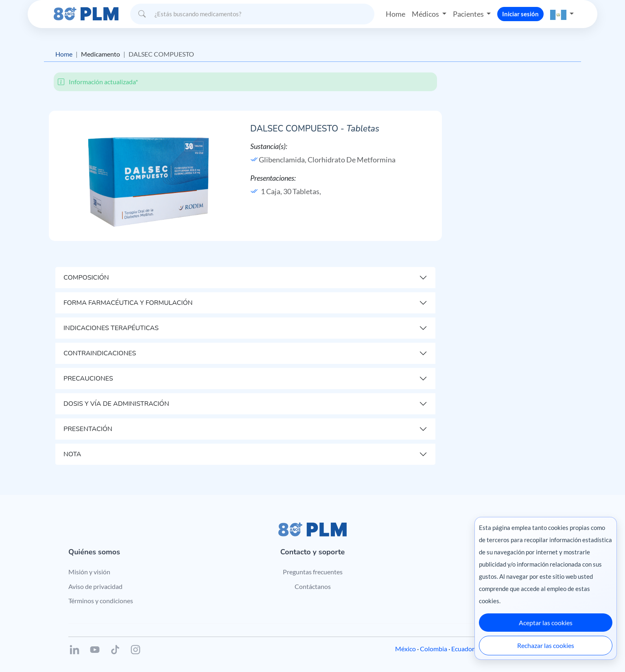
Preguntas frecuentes (313, 572)
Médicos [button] (426, 14)
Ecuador (463, 649)
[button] (562, 14)
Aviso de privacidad (95, 586)
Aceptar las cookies (546, 623)
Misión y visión (89, 572)
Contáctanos (313, 586)
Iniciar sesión (520, 14)
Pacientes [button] (469, 14)
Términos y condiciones (101, 601)
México (405, 649)
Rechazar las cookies (546, 645)
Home (396, 14)
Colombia (434, 649)
